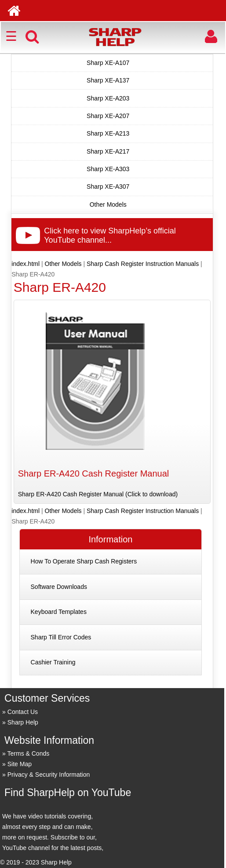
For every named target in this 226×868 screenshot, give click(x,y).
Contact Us (23, 712)
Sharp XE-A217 (108, 151)
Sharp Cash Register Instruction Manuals (143, 264)
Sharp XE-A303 (108, 169)
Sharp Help (23, 722)
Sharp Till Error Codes (61, 637)
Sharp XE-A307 (108, 187)
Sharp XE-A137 (108, 80)
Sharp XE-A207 (108, 116)
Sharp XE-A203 (108, 98)
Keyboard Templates (59, 612)
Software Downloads (59, 587)
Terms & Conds (29, 753)
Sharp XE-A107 (108, 63)
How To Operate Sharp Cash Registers (84, 561)
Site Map (20, 764)
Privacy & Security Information (49, 775)
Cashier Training (53, 662)
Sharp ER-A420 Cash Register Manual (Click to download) (98, 494)
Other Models (108, 204)
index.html (26, 264)
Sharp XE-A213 (108, 133)
